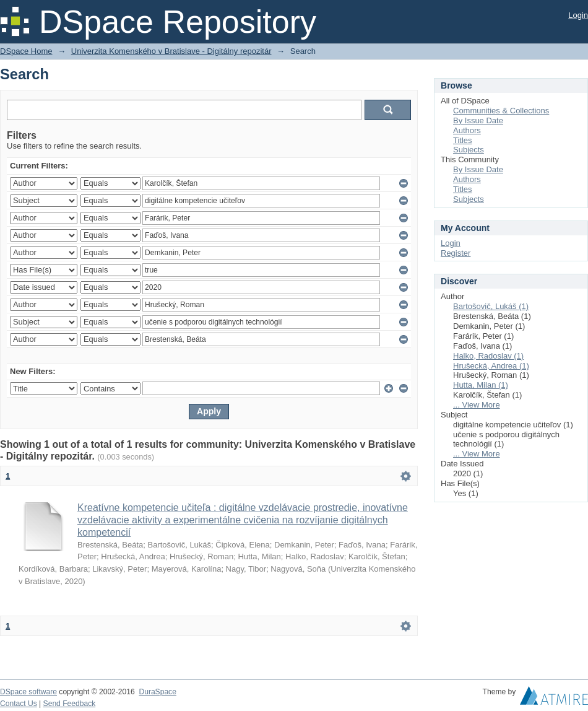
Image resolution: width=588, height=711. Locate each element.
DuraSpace (157, 692)
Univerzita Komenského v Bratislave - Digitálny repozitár (171, 51)
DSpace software (28, 692)
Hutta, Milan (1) (481, 385)
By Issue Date (478, 120)
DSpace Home (26, 51)
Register (456, 253)
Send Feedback (70, 704)
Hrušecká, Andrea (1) (491, 366)
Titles (463, 140)
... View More (477, 405)
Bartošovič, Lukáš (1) (491, 306)
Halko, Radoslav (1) (488, 356)
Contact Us (19, 704)
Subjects (469, 150)
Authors (467, 130)
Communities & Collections (501, 111)
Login (578, 15)
